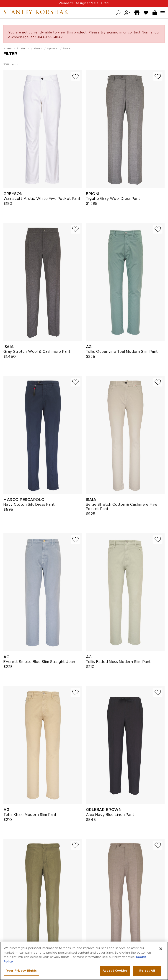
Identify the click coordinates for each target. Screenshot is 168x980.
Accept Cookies (115, 971)
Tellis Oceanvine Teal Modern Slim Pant (122, 352)
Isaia (9, 347)
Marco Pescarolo (24, 500)
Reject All (147, 971)
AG (89, 347)
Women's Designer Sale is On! (84, 3)
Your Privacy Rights (21, 971)
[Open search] (118, 13)
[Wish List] (146, 13)
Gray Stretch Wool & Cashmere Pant (37, 352)
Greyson (13, 194)
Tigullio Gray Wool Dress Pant (113, 199)
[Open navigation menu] (163, 13)
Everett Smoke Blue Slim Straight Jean (39, 662)
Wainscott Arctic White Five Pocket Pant (42, 199)
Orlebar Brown (104, 810)
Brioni (93, 194)
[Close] (161, 949)
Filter (10, 54)
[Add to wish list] (75, 77)
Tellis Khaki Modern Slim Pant (30, 815)
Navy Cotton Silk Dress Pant (29, 505)
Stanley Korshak (36, 13)
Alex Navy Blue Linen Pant (110, 815)
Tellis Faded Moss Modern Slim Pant (119, 662)
